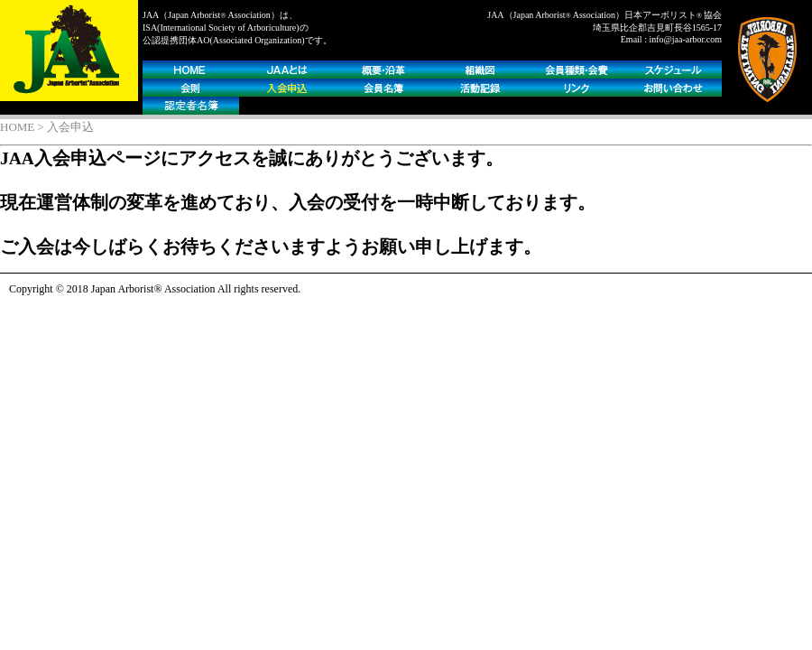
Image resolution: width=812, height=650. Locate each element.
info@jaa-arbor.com (685, 39)
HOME (17, 127)
